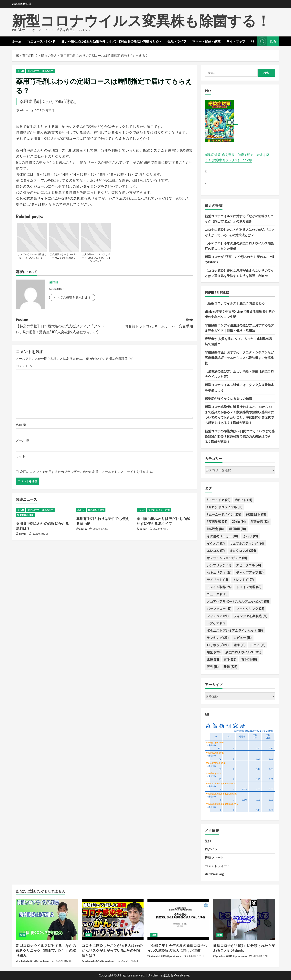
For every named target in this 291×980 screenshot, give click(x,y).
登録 (208, 841)
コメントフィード (217, 866)
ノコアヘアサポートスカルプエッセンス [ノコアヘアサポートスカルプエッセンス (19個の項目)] (238, 601)
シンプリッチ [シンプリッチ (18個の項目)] (219, 565)
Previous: (60, 326)
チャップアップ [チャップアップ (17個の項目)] (250, 572)
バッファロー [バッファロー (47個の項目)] (219, 609)
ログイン (211, 849)
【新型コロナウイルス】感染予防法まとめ (235, 303)
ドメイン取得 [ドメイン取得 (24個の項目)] (219, 587)
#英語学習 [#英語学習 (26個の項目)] (217, 521)
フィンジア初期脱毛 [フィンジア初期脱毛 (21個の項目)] (250, 616)
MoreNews (181, 975)
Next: (149, 323)
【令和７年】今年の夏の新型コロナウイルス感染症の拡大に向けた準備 (178, 948)
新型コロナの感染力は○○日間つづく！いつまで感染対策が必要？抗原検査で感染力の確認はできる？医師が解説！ (240, 436)
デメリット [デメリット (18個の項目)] (217, 579)
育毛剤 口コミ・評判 (159, 510)
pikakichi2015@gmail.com (34, 961)
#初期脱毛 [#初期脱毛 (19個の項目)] (256, 514)
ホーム (17, 41)
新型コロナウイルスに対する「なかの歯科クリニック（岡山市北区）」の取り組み (46, 950)
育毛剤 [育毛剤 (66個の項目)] (249, 659)
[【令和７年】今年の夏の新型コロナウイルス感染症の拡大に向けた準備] (178, 919)
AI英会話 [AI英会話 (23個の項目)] (260, 521)
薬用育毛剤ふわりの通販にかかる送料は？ (42, 526)
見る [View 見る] (267, 41)
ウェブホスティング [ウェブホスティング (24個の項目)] (247, 543)
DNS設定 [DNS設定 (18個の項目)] (215, 529)
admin (24, 110)
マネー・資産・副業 (206, 41)
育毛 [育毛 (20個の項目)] (230, 659)
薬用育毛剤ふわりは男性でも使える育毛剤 (103, 521)
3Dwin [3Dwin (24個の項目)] (239, 521)
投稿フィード (214, 857)
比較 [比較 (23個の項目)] (213, 659)
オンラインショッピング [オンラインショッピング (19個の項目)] (227, 558)
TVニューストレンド (41, 41)
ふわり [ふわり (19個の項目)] (250, 536)
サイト (21, 456)
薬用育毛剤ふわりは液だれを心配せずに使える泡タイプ (163, 521)
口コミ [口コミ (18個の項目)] (258, 645)
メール (23, 440)
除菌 (22, 935)
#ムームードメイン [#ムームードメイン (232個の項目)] (224, 514)
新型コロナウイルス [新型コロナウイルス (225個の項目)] (243, 652)
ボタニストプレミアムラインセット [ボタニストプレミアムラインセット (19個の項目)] (235, 630)
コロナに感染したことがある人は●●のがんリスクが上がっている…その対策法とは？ (112, 950)
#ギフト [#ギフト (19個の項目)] (244, 500)
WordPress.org (214, 874)
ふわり (21, 71)
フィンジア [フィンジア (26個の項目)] (218, 616)
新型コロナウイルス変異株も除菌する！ (141, 20)
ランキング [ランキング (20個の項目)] (218, 638)
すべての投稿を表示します (72, 297)
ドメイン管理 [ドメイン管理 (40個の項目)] (249, 587)
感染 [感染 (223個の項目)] (214, 652)
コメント (24, 366)
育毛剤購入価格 (25, 515)
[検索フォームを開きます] (253, 41)
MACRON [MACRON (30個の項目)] (237, 529)
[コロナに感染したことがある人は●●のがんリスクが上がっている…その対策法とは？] (113, 919)
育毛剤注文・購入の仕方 (40, 71)
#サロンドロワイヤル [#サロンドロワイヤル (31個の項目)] (225, 507)
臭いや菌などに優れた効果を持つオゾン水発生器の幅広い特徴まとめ (110, 41)
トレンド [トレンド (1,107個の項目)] (243, 579)
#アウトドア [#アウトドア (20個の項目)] (219, 500)
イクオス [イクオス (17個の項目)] (216, 543)
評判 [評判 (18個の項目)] (213, 667)
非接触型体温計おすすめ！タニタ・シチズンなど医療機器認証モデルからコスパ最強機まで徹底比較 (239, 357)
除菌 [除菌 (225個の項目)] (230, 667)
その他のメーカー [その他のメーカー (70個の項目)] (222, 536)
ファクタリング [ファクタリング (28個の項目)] (250, 609)
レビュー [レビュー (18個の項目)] (242, 638)
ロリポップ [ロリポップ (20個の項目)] (218, 645)
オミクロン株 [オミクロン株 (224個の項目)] (243, 550)
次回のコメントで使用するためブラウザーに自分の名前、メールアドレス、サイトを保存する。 (88, 472)
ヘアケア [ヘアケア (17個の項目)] (216, 623)
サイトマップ (236, 41)
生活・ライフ (177, 41)
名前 (21, 425)
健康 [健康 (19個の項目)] (239, 645)
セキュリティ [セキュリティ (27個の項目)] (219, 572)
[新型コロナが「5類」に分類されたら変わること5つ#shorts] (244, 919)
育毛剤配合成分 (96, 510)
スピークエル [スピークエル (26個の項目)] (248, 565)
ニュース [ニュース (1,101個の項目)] (217, 594)
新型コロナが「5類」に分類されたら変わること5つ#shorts (244, 948)
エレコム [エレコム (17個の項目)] (216, 550)
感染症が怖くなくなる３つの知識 (228, 398)
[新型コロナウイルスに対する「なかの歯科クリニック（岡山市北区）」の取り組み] (47, 919)
